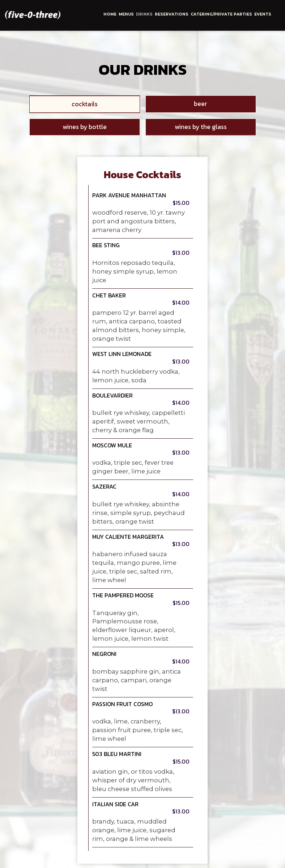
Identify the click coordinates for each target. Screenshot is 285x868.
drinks (144, 14)
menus (126, 14)
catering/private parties (221, 14)
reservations (172, 14)
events (263, 14)
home (110, 14)
